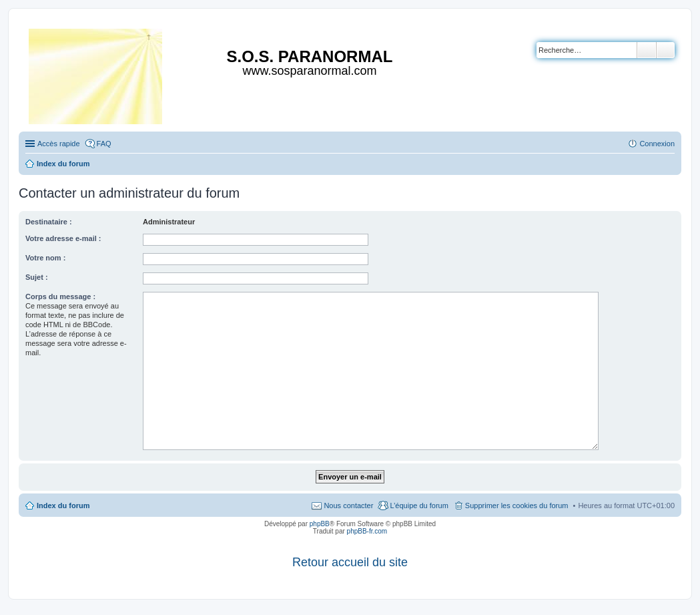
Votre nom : (45, 258)
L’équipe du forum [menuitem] (419, 505)
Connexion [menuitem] (657, 144)
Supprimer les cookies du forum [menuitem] (517, 505)
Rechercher (647, 50)
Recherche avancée (666, 50)
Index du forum (63, 505)
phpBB (320, 524)
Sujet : (37, 277)
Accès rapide (59, 144)
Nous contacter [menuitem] (348, 505)
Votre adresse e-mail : (63, 238)
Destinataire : (49, 222)
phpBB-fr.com (367, 531)
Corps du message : (60, 296)
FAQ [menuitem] (104, 144)
